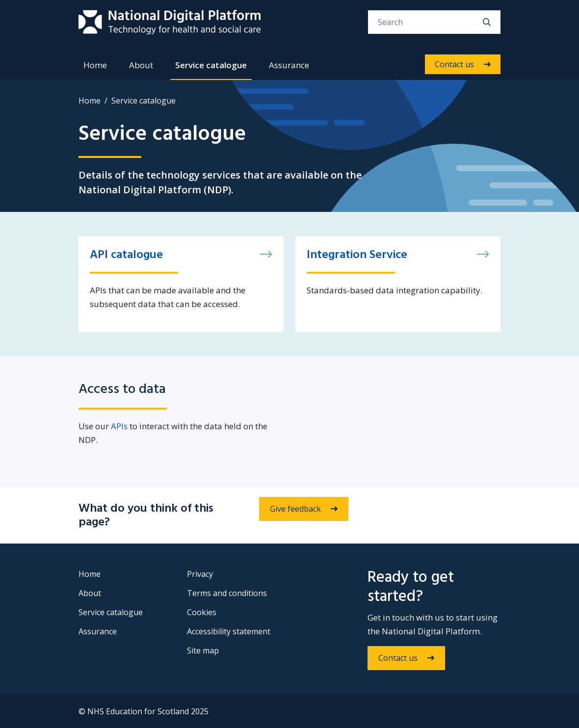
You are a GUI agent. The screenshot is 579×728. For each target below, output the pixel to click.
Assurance (289, 65)
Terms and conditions (227, 593)
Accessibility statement (229, 631)
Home (95, 65)
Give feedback (295, 509)
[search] (487, 22)
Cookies (202, 612)
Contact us (454, 64)
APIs (119, 426)
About (141, 65)
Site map (203, 650)
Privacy (200, 574)
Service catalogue (211, 65)
